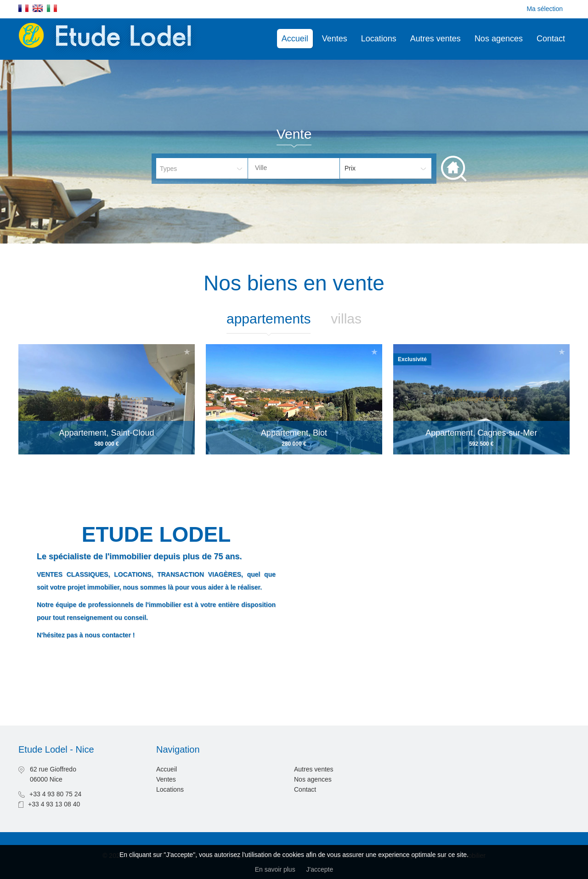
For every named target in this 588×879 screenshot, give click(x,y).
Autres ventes (435, 39)
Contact (551, 39)
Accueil (295, 39)
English (38, 8)
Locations (379, 39)
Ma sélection (545, 9)
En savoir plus (275, 869)
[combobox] (294, 168)
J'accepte (320, 869)
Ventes (335, 39)
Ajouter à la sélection (187, 352)
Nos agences (499, 39)
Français (23, 8)
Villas (346, 319)
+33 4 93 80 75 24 (55, 794)
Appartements (269, 319)
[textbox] (301, 168)
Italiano (52, 8)
